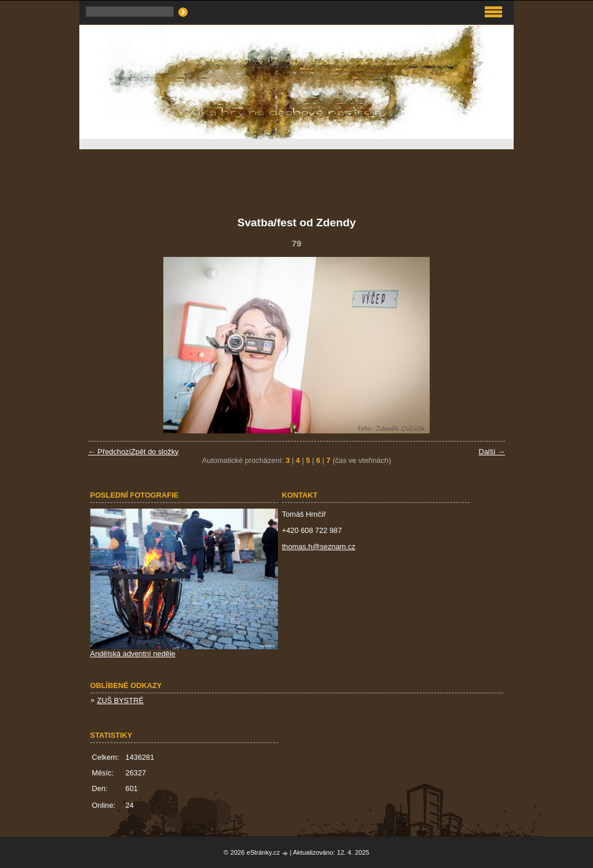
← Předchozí (109, 452)
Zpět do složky (155, 452)
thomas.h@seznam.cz (319, 547)
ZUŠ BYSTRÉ (120, 700)
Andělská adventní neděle (133, 654)
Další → (492, 452)
